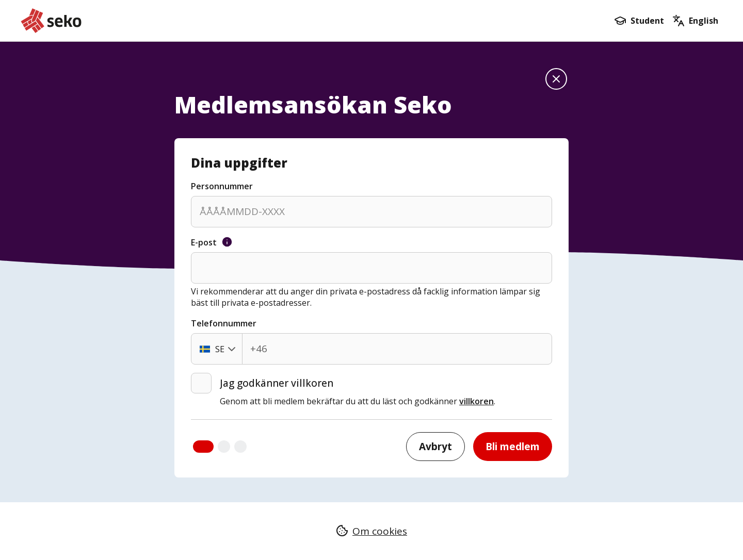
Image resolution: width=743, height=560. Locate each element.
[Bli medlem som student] (639, 21)
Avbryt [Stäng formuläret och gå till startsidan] (435, 447)
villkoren (477, 401)
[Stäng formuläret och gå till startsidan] (556, 79)
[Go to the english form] (695, 21)
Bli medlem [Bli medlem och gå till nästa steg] (513, 447)
